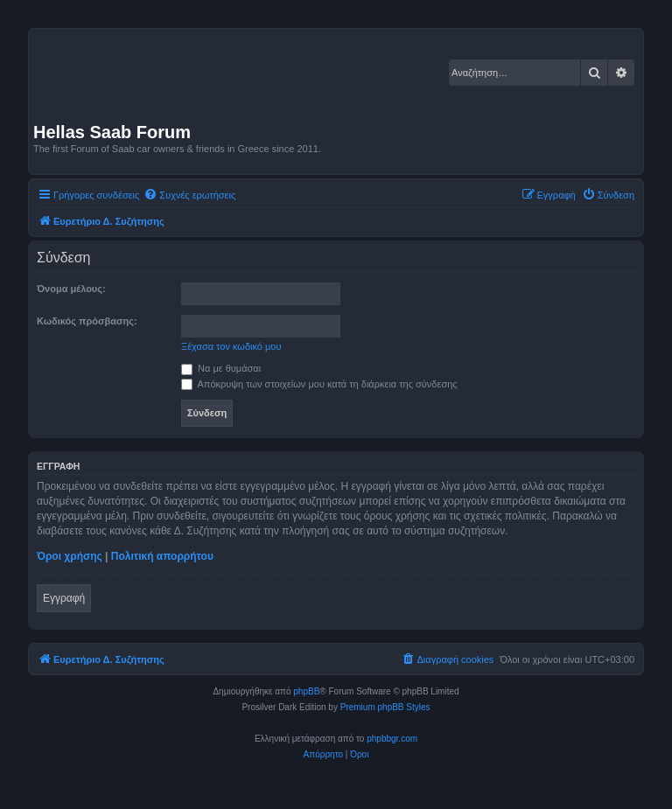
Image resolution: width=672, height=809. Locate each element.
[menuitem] (189, 195)
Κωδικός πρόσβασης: (87, 321)
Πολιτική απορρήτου (162, 556)
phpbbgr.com (392, 739)
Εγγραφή (64, 598)
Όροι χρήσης (70, 556)
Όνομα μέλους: (71, 289)
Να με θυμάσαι (221, 368)
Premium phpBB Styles (385, 707)
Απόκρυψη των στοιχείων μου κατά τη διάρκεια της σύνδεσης (319, 384)
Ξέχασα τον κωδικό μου (231, 346)
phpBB (306, 691)
